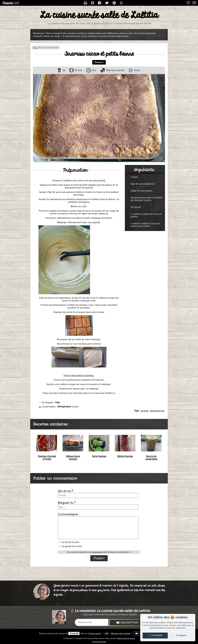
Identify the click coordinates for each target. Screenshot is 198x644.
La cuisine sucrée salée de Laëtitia (99, 15)
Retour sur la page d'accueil (48, 47)
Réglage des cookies (121, 633)
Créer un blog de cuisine (126, 638)
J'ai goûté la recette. (70, 546)
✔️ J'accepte (155, 635)
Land (95, 633)
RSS (107, 633)
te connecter (97, 552)
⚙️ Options (181, 635)
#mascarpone (157, 411)
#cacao (145, 411)
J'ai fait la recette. (69, 542)
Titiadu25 (74, 633)
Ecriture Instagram (99, 642)
